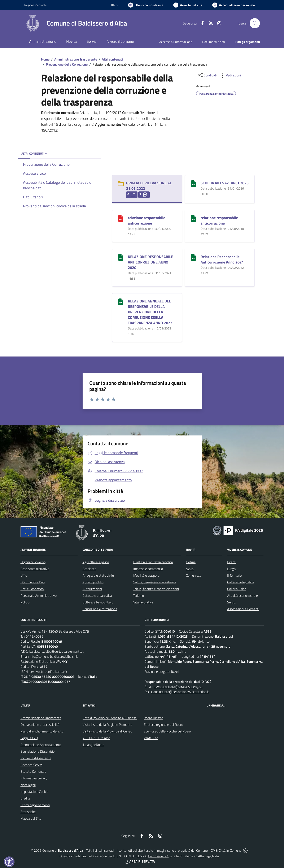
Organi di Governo (33, 562)
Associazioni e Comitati (243, 609)
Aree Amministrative (35, 569)
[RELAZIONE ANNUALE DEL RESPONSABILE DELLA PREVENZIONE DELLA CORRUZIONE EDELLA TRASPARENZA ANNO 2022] (121, 301)
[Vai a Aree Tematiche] (188, 5)
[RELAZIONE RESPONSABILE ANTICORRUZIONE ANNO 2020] (121, 257)
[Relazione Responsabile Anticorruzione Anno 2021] (193, 257)
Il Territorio (234, 575)
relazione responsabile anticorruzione (147, 220)
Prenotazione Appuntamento (41, 745)
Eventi (232, 562)
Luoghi (232, 569)
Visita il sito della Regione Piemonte (107, 725)
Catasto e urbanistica (97, 595)
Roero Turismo (154, 718)
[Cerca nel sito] (255, 23)
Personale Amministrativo (39, 595)
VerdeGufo (151, 738)
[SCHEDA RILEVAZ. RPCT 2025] (193, 183)
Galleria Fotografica (241, 582)
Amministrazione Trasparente (76, 59)
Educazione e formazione (100, 609)
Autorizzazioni (92, 589)
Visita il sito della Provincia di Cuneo (107, 731)
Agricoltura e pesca (96, 562)
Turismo (139, 595)
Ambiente (89, 569)
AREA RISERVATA (140, 861)
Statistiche (28, 812)
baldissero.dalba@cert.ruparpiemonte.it (56, 651)
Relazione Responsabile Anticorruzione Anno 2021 (222, 259)
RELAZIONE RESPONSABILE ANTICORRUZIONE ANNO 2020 (150, 262)
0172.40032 (35, 636)
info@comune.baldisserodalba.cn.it (54, 656)
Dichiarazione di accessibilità (40, 725)
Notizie (191, 562)
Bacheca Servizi (31, 765)
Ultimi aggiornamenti (35, 805)
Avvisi (190, 569)
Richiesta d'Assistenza (36, 758)
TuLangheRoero (93, 745)
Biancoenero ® (158, 856)
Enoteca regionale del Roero (163, 725)
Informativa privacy (34, 778)
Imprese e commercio (148, 569)
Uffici (24, 575)
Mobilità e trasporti (146, 575)
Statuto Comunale (33, 771)
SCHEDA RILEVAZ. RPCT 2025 (225, 183)
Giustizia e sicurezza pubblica (153, 562)
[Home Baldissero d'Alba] (76, 23)
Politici (25, 602)
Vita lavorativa (143, 602)
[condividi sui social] (207, 75)
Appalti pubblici (93, 582)
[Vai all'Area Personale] (234, 5)
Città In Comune (230, 850)
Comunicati (194, 575)
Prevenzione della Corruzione (67, 64)
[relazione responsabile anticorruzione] (121, 218)
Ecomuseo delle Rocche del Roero (167, 731)
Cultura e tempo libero (98, 602)
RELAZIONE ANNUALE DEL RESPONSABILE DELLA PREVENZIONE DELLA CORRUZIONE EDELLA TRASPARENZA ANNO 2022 (150, 312)
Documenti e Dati (33, 582)
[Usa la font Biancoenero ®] (146, 5)
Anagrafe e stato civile (98, 575)
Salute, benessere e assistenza (155, 582)
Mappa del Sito (31, 818)
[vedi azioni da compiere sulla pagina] (230, 75)
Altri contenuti (112, 59)
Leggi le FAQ (29, 738)
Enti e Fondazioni (32, 589)
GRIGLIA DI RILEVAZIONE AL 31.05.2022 (149, 186)
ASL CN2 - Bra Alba (96, 738)
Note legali (28, 785)
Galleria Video (237, 589)
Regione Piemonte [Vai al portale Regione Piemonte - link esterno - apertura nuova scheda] (35, 5)
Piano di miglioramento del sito (42, 731)
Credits (25, 798)
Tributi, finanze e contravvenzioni (156, 589)
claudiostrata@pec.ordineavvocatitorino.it (180, 692)
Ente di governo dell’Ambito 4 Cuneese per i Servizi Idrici (121, 718)
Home (45, 59)
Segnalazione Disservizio (38, 751)
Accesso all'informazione (176, 42)
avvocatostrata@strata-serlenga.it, (179, 687)
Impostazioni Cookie (34, 792)
